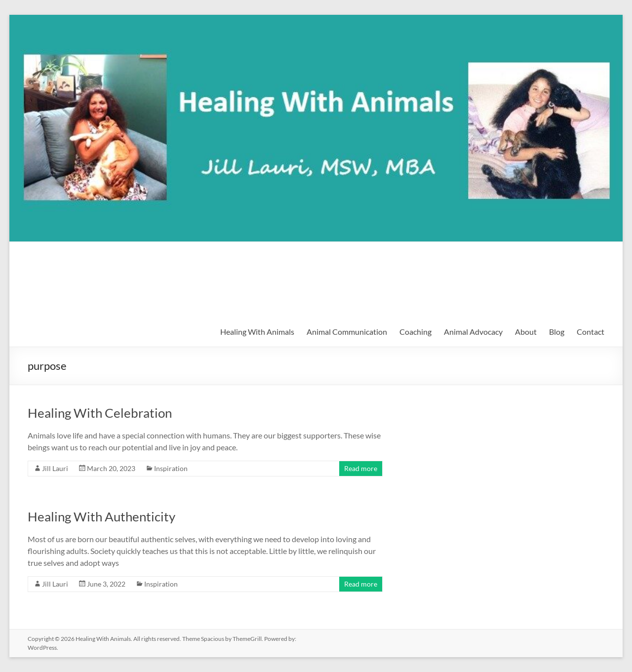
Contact (591, 332)
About (526, 332)
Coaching (415, 332)
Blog (557, 332)
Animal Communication (347, 332)
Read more (361, 468)
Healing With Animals (111, 263)
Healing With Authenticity (101, 516)
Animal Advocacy (473, 332)
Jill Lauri (55, 468)
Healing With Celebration (100, 413)
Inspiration (171, 468)
